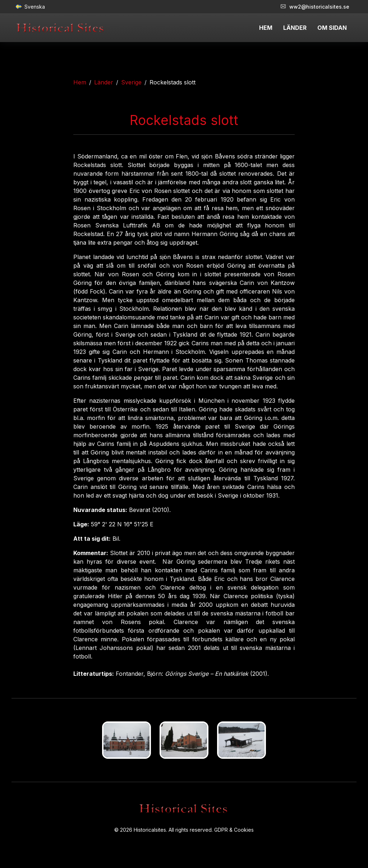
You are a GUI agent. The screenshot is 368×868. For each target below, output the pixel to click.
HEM (266, 28)
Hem (80, 82)
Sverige (131, 82)
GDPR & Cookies (234, 830)
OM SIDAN (332, 28)
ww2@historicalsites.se (315, 7)
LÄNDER (295, 28)
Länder (104, 82)
